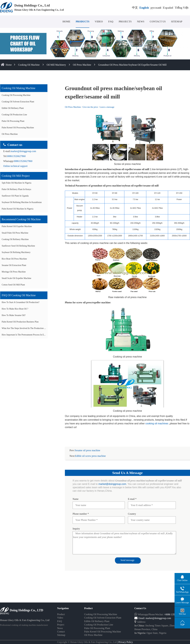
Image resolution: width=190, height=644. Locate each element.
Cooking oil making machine (18, 88)
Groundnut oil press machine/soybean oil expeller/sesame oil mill (132, 65)
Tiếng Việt (182, 8)
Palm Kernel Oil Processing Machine (18, 128)
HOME (66, 22)
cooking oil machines (157, 423)
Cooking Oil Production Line (14, 115)
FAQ (111, 22)
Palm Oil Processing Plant (13, 121)
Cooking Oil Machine (29, 65)
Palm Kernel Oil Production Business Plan (20, 322)
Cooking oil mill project (16, 176)
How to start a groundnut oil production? (21, 302)
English (144, 8)
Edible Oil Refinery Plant (13, 108)
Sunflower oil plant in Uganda (15, 196)
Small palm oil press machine (15, 233)
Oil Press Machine (82, 65)
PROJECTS (125, 22)
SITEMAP (177, 22)
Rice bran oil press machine (14, 259)
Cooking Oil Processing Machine (16, 95)
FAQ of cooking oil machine (19, 295)
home (9, 65)
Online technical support (15, 166)
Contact (61, 628)
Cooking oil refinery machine (15, 239)
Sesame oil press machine (88, 447)
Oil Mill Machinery (56, 65)
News (60, 624)
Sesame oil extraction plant (14, 265)
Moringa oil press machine (14, 272)
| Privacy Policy (125, 638)
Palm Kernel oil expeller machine (17, 226)
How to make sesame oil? (14, 315)
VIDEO (99, 22)
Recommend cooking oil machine (21, 219)
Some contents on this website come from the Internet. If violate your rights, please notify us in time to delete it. (95, 642)
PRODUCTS (82, 22)
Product (61, 611)
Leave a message (107, 107)
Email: (140, 614)
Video (60, 614)
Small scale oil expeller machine (16, 278)
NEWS (141, 22)
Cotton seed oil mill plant (13, 285)
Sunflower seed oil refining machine (18, 246)
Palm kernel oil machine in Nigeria (18, 209)
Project (61, 621)
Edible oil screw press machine (90, 452)
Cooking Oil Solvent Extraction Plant (18, 102)
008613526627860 (16, 156)
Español (168, 8)
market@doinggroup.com (23, 151)
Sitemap (61, 631)
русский (156, 8)
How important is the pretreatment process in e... (24, 335)
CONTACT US (158, 22)
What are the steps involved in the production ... (24, 328)
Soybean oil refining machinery (16, 252)
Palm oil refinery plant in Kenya (16, 189)
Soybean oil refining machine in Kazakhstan (22, 202)
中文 (135, 8)
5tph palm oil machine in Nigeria (17, 183)
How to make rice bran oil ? (15, 309)
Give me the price (90, 107)
